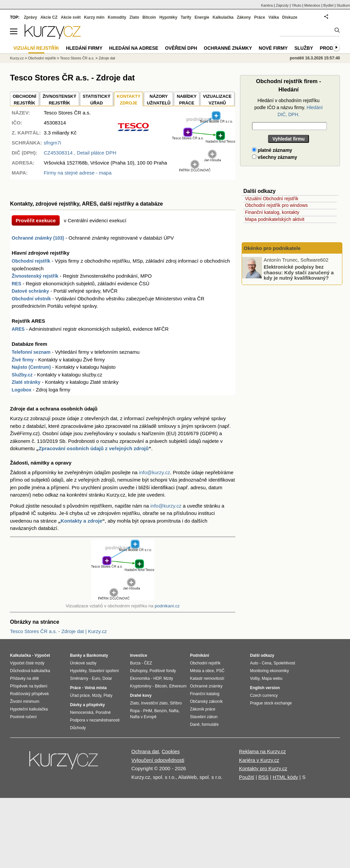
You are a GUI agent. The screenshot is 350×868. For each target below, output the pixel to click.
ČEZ (148, 663)
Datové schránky (30, 291)
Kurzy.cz (17, 58)
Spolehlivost (284, 663)
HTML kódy (285, 777)
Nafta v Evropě (143, 717)
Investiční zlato (154, 703)
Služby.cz (22, 375)
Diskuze (290, 17)
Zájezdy (282, 5)
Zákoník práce (203, 709)
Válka (273, 17)
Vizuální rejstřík (36, 48)
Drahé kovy (141, 695)
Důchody (78, 728)
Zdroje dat (107, 58)
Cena (266, 663)
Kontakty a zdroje (81, 521)
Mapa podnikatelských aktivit (275, 219)
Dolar (107, 678)
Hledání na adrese (134, 48)
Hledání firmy (84, 48)
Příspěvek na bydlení (29, 686)
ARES (18, 329)
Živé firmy (23, 360)
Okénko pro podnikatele (272, 248)
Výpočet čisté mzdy (27, 663)
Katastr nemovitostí (207, 678)
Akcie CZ (49, 17)
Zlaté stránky (26, 382)
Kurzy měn (94, 17)
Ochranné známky (228, 48)
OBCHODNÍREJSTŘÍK (24, 100)
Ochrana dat (145, 751)
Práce (260, 17)
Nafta (174, 711)
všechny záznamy (274, 157)
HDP (157, 678)
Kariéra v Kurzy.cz (259, 760)
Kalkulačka (223, 17)
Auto (254, 663)
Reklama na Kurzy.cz (262, 751)
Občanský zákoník (206, 701)
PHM (147, 711)
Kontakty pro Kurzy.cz (263, 768)
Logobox (21, 390)
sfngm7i (52, 143)
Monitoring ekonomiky (269, 671)
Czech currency (264, 695)
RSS (263, 777)
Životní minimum (25, 701)
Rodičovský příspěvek (29, 694)
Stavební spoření (104, 671)
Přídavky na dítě (24, 678)
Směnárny (79, 678)
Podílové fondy (162, 671)
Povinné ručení (23, 717)
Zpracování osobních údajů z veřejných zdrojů (94, 448)
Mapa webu (272, 678)
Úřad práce (80, 695)
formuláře (210, 725)
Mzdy (97, 695)
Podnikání (199, 655)
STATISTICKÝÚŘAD (96, 100)
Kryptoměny (141, 686)
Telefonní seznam (31, 352)
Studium (343, 5)
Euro (96, 678)
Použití (247, 777)
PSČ (220, 671)
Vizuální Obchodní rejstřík (272, 199)
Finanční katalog (205, 694)
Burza (135, 663)
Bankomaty (97, 655)
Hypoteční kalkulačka (29, 709)
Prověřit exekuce (36, 220)
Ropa (135, 711)
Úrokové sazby (83, 663)
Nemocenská (82, 712)
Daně (195, 725)
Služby (304, 48)
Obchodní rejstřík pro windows (276, 205)
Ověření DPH (181, 48)
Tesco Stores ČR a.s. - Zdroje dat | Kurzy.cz (58, 631)
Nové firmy (273, 48)
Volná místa (95, 688)
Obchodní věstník (31, 299)
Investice (138, 655)
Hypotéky (168, 17)
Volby (255, 678)
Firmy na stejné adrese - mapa (77, 173)
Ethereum (178, 686)
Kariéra (267, 5)
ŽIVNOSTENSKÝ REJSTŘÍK (59, 100)
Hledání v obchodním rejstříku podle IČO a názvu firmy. (288, 107)
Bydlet (328, 5)
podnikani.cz (167, 606)
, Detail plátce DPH (80, 153)
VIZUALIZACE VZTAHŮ (217, 100)
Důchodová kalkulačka (30, 671)
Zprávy (30, 17)
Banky (76, 655)
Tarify (186, 17)
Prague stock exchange (271, 703)
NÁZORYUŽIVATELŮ (158, 100)
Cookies (171, 751)
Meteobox (312, 5)
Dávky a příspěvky (87, 705)
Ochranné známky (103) (38, 238)
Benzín (160, 711)
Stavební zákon (204, 717)
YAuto (296, 5)
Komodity (117, 17)
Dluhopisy (139, 671)
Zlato (134, 17)
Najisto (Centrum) (31, 367)
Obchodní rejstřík (31, 261)
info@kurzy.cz (154, 472)
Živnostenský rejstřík (35, 276)
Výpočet (42, 655)
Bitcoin (149, 17)
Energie (202, 17)
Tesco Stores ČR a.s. (77, 58)
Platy (108, 695)
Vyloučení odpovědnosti (158, 760)
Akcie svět (71, 17)
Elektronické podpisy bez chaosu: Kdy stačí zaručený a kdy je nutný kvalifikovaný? (299, 272)
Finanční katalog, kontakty (272, 212)
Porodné (103, 712)
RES (16, 284)
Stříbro (176, 703)
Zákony (244, 17)
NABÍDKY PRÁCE (186, 100)
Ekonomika (140, 678)
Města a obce (202, 671)
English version (265, 688)
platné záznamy (272, 150)
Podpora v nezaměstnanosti (95, 720)
